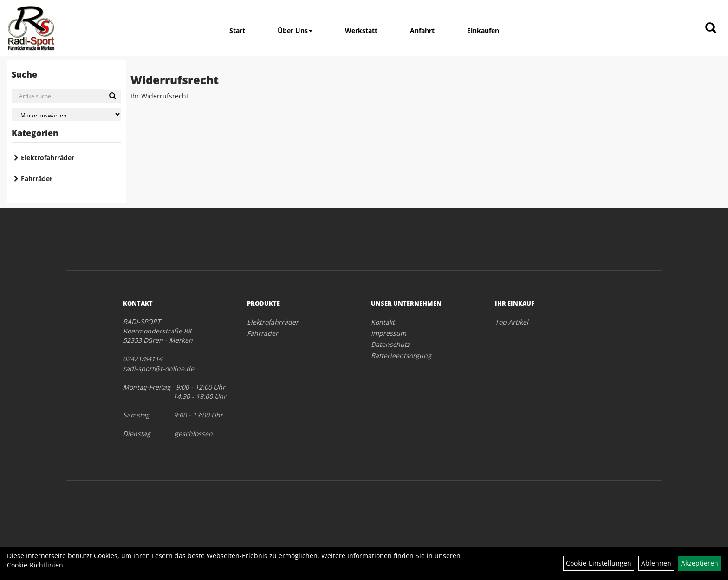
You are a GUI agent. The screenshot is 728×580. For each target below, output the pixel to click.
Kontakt (383, 322)
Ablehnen (656, 563)
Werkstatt (361, 30)
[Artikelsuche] (711, 29)
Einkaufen (483, 30)
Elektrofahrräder (48, 158)
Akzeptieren (700, 563)
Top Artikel (512, 322)
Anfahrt (422, 30)
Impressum (389, 333)
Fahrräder (37, 179)
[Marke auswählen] (66, 114)
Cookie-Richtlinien (35, 565)
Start (237, 30)
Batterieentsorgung (401, 355)
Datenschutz (390, 344)
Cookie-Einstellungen (599, 563)
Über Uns (295, 30)
